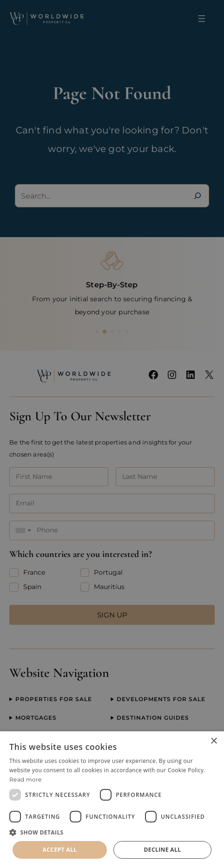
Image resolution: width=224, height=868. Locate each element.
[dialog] (112, 800)
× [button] (214, 741)
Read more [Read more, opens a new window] (26, 779)
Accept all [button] (60, 850)
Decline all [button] (163, 850)
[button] (112, 832)
